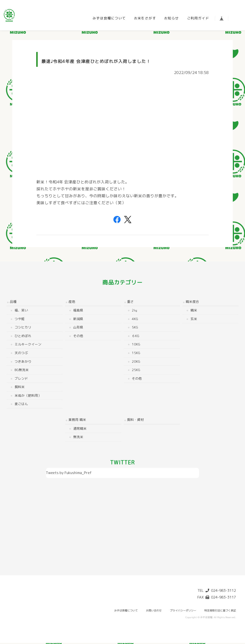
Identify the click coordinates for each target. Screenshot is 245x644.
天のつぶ (21, 353)
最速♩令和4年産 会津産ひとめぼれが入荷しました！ (96, 62)
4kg (135, 319)
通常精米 (80, 429)
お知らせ (172, 18)
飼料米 (20, 388)
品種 (13, 302)
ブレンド (21, 379)
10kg (136, 345)
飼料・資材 (135, 420)
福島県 (78, 311)
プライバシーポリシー (183, 611)
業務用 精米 (77, 420)
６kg (136, 336)
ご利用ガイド (198, 18)
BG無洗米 (22, 370)
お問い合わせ (154, 611)
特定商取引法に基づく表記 (220, 611)
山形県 (78, 328)
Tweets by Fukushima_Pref (69, 473)
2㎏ (135, 311)
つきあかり (23, 362)
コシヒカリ (23, 328)
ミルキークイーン (28, 345)
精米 (194, 311)
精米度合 (192, 302)
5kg (135, 328)
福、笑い (21, 311)
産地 (72, 302)
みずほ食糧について (109, 18)
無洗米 (78, 438)
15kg (136, 353)
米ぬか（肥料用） (28, 396)
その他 (78, 336)
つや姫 (20, 319)
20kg (136, 362)
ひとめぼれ (23, 336)
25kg (136, 370)
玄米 (194, 319)
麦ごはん (21, 405)
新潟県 (78, 319)
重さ (130, 302)
